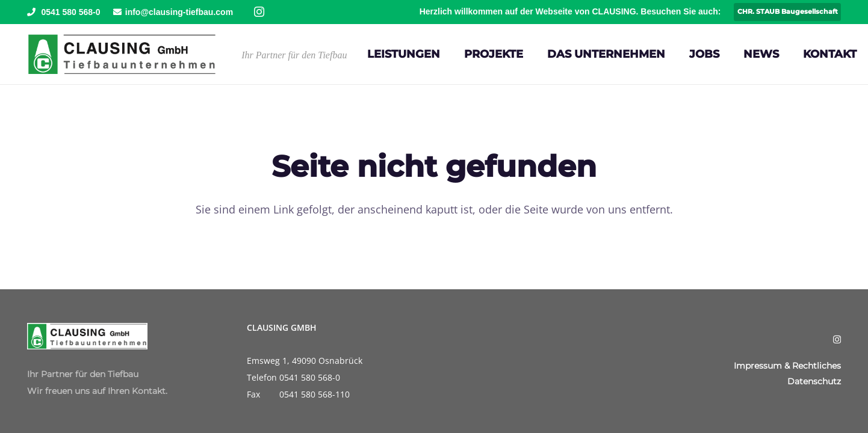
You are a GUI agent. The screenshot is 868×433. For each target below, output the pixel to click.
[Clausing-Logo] (122, 54)
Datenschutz (814, 381)
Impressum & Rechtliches (787, 366)
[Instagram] (259, 12)
